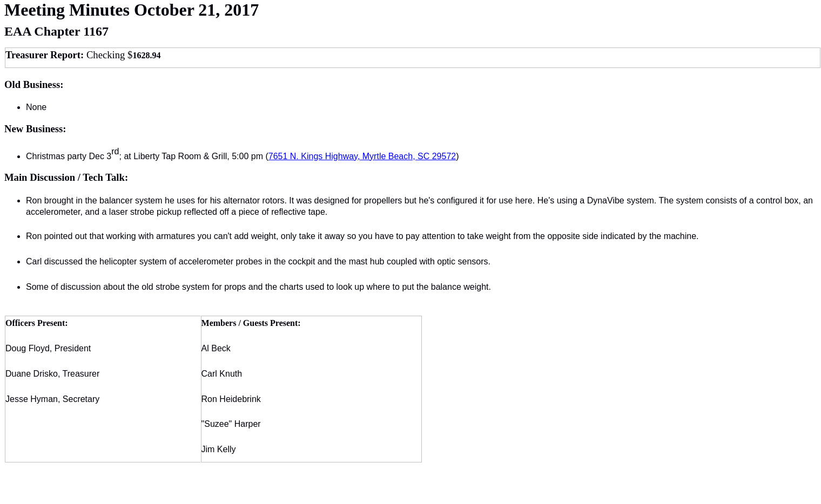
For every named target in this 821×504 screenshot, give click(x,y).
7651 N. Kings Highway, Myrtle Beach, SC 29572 (362, 156)
